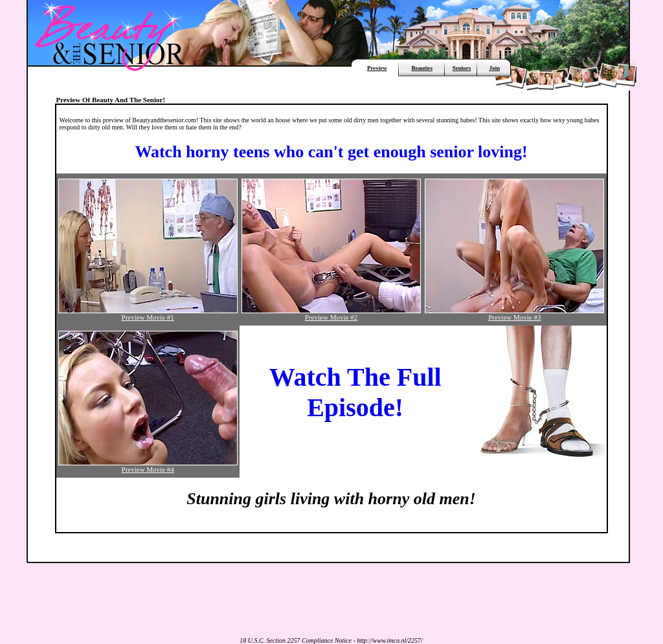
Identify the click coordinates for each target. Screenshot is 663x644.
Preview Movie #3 (514, 314)
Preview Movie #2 (331, 314)
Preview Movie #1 (148, 314)
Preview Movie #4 (148, 466)
